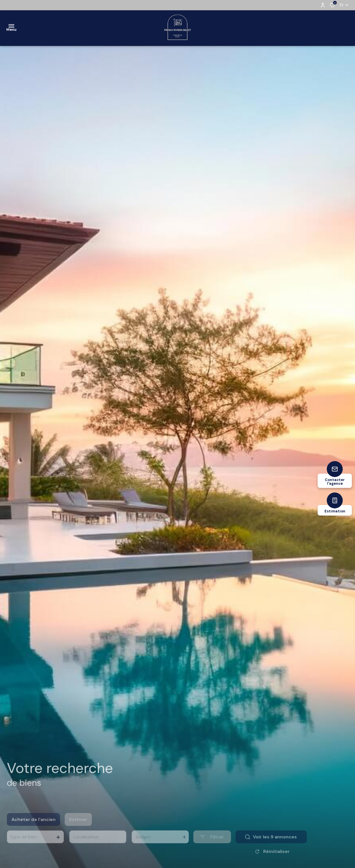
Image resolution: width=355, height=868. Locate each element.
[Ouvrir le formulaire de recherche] (212, 846)
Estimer (78, 829)
